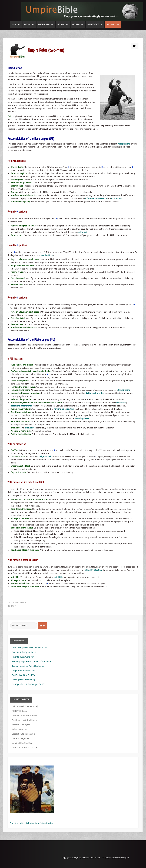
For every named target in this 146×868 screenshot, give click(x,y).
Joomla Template (123, 858)
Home (14, 24)
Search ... (10, 622)
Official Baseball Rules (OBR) (25, 706)
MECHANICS (111, 24)
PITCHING (76, 24)
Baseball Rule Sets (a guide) (25, 734)
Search (42, 626)
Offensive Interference (96, 198)
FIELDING (61, 24)
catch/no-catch (44, 457)
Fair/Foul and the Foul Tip (24, 675)
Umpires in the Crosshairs (24, 671)
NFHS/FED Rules (19, 711)
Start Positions (47, 255)
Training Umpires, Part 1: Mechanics (28, 666)
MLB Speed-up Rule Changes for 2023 (29, 684)
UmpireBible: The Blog (22, 743)
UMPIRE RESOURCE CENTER (24, 747)
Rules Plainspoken (20, 729)
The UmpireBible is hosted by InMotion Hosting (32, 823)
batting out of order (95, 393)
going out (82, 232)
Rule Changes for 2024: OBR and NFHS (29, 648)
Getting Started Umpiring (23, 680)
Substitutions (124, 390)
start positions (124, 144)
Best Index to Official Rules (24, 720)
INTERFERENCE (93, 24)
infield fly (29, 428)
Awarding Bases (82, 418)
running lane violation (64, 409)
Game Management (21, 738)
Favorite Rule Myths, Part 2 (24, 652)
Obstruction (117, 198)
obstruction (121, 403)
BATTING (27, 24)
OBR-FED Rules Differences (25, 716)
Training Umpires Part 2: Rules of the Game (32, 661)
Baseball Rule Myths (21, 725)
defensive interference (21, 406)
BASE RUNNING (44, 24)
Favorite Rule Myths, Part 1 (24, 657)
